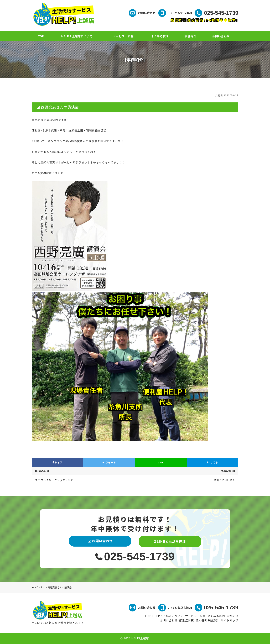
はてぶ (213, 462)
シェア (58, 462)
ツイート (109, 462)
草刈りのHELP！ (224, 480)
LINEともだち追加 (180, 13)
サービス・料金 (123, 36)
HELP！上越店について (77, 36)
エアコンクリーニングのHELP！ (55, 480)
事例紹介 (190, 36)
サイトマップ (230, 620)
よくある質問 (160, 36)
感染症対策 (187, 620)
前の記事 (44, 471)
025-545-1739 (221, 13)
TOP (41, 36)
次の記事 (226, 471)
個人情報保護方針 (207, 620)
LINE (161, 462)
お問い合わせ (147, 13)
